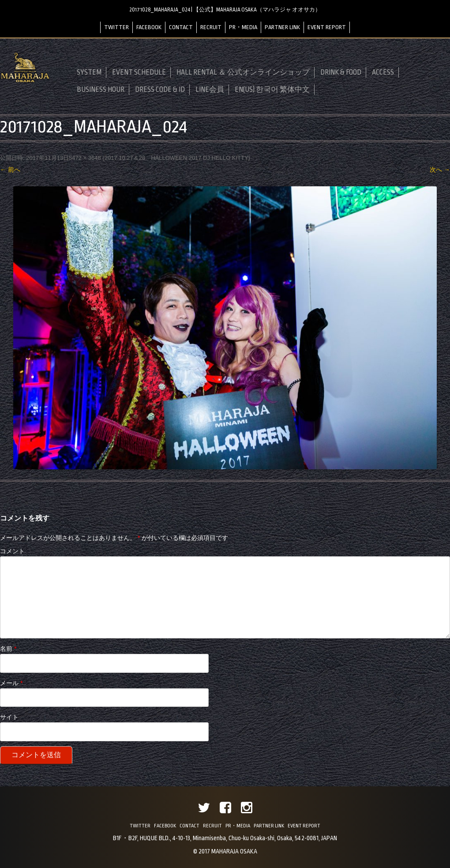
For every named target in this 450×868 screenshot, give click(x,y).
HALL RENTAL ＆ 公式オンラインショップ (243, 72)
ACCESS (383, 72)
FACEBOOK (149, 27)
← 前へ (10, 170)
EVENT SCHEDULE (139, 72)
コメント (12, 551)
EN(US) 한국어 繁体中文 (272, 90)
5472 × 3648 (85, 158)
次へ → (440, 170)
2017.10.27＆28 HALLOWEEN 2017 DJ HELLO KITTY (176, 158)
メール (11, 683)
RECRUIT (211, 27)
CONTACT (181, 27)
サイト (9, 717)
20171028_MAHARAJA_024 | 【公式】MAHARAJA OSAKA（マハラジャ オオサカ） (225, 10)
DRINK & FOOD (341, 72)
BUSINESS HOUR (101, 90)
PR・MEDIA (243, 27)
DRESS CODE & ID (160, 90)
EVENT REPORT (327, 27)
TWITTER (116, 27)
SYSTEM (89, 72)
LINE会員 (210, 90)
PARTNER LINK (282, 27)
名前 (8, 649)
